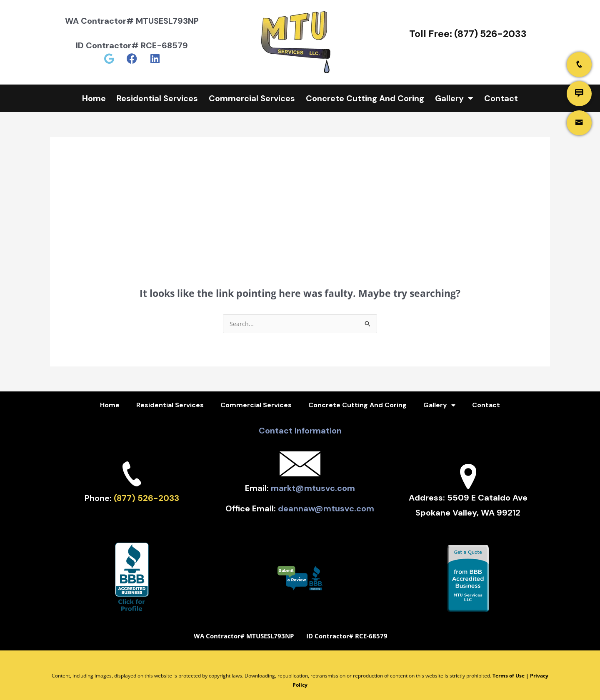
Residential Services (157, 98)
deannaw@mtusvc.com (326, 501)
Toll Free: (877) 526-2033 (468, 34)
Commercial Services (252, 98)
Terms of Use (509, 665)
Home (94, 98)
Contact (501, 98)
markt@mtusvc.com (313, 486)
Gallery (454, 98)
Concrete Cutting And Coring (365, 98)
